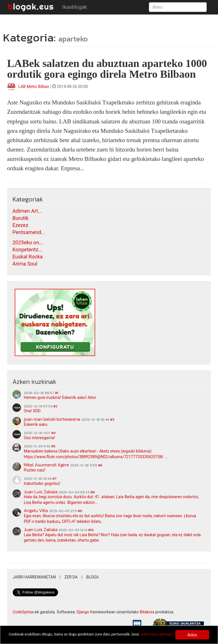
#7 (54, 479)
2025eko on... (28, 242)
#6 (100, 465)
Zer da (71, 577)
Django (83, 612)
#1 (57, 393)
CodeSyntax (23, 612)
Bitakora (147, 612)
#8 (93, 492)
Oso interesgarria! (39, 438)
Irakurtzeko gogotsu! (42, 483)
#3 (112, 420)
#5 (53, 446)
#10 (91, 530)
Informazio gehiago (27, 637)
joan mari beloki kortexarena (52, 419)
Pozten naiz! (35, 470)
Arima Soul (25, 264)
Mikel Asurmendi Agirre (46, 465)
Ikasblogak (75, 7)
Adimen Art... (27, 211)
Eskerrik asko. (36, 424)
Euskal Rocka (28, 257)
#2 (55, 406)
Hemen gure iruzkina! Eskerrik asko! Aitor (60, 397)
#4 (53, 433)
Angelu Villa (36, 510)
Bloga (93, 577)
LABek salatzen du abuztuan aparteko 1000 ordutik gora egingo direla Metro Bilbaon (107, 69)
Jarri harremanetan (34, 577)
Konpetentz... (27, 250)
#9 (80, 511)
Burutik (21, 218)
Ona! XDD (32, 411)
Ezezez (20, 225)
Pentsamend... (29, 232)
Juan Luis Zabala (41, 492)
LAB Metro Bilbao (34, 87)
